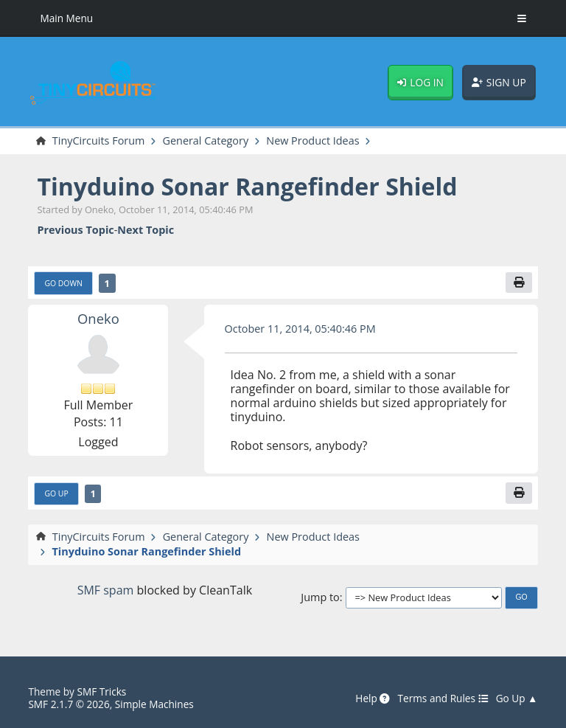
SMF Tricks (101, 691)
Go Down (63, 283)
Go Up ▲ (517, 698)
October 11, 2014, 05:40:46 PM (300, 329)
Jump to (320, 597)
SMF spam (106, 590)
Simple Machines (154, 704)
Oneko (98, 318)
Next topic (146, 230)
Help (373, 698)
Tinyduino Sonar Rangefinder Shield (247, 186)
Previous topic (75, 230)
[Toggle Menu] (522, 18)
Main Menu (66, 18)
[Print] (519, 283)
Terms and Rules (443, 698)
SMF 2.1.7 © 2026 (69, 704)
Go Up (56, 493)
